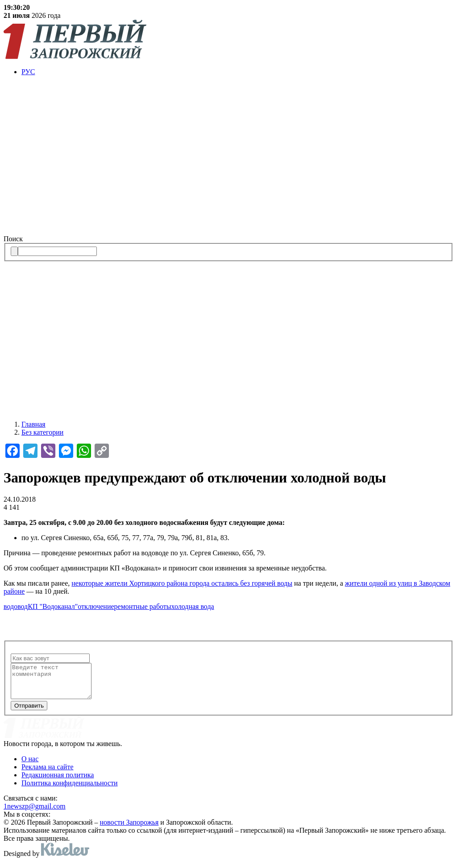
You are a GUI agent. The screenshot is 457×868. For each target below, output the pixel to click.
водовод (16, 606)
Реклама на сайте (47, 774)
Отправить (29, 712)
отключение (96, 606)
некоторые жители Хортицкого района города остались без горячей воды (182, 583)
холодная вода (193, 606)
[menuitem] (237, 72)
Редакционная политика (58, 782)
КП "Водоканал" (53, 606)
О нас (30, 765)
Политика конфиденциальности (70, 790)
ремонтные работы (143, 606)
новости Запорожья (129, 829)
